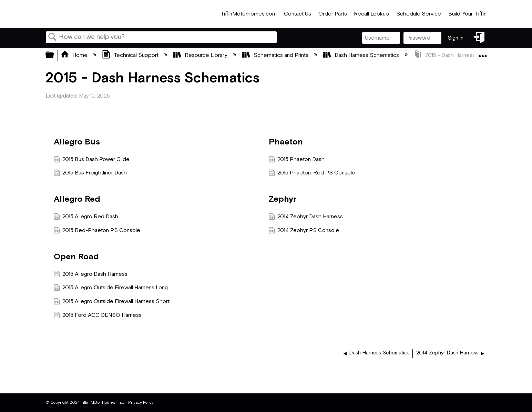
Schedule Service (419, 14)
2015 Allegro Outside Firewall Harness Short (112, 302)
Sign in (456, 38)
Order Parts (333, 14)
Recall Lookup (371, 14)
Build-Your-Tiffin (467, 14)
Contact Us (298, 14)
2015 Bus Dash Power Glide (92, 160)
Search (52, 38)
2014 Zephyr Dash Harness (306, 218)
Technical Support (131, 55)
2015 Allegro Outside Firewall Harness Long (111, 289)
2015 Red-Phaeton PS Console (97, 231)
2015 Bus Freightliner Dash (90, 174)
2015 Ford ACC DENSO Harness (98, 316)
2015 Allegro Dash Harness (91, 275)
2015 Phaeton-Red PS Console (312, 174)
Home (75, 55)
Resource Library (201, 55)
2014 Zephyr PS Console (304, 231)
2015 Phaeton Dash (297, 160)
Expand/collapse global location (482, 53)
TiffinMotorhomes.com (249, 14)
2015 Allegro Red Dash (86, 218)
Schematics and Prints (276, 55)
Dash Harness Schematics (362, 55)
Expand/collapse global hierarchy (54, 56)
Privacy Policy (141, 403)
